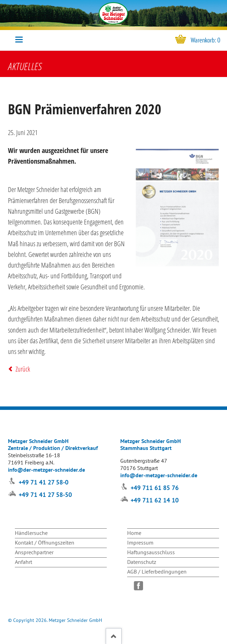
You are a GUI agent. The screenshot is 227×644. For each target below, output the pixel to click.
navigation (19, 40)
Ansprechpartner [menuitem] (34, 552)
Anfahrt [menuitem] (23, 562)
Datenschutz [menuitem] (142, 562)
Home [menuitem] (134, 533)
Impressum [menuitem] (140, 542)
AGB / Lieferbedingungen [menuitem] (157, 571)
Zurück (23, 369)
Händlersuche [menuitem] (31, 533)
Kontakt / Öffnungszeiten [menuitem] (45, 542)
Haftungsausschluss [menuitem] (151, 552)
